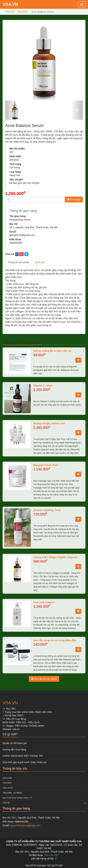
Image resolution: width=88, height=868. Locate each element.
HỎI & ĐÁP (7, 778)
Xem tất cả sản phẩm (44, 679)
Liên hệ (6, 803)
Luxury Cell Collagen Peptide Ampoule (55, 557)
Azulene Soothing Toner (47, 510)
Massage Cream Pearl (46, 465)
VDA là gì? (8, 788)
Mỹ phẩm (23, 12)
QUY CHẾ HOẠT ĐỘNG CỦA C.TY (17, 798)
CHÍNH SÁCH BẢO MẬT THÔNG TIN (23, 756)
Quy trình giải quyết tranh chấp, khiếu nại (25, 762)
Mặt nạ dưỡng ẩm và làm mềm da (52, 351)
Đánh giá (40, 262)
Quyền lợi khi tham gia (15, 743)
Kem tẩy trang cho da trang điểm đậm (55, 640)
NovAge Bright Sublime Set (49, 423)
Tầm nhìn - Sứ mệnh (12, 793)
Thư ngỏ (7, 783)
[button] (11, 110)
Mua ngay (74, 200)
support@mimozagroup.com (25, 826)
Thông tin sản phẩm (19, 262)
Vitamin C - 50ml (43, 386)
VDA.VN (10, 4)
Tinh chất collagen (44, 602)
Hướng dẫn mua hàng (14, 750)
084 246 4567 (52, 855)
